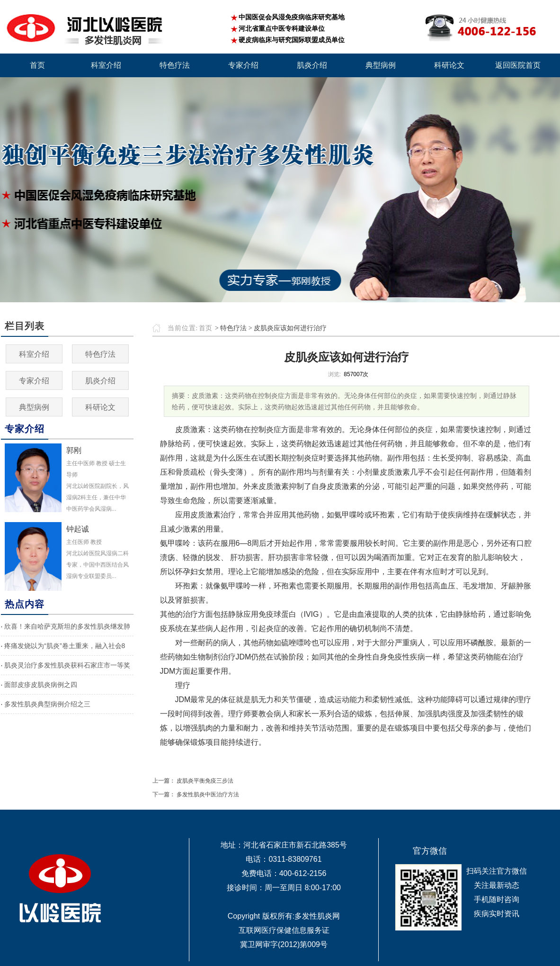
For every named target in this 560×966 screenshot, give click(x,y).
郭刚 (74, 450)
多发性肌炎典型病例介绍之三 (47, 704)
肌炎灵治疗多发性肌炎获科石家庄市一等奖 (67, 665)
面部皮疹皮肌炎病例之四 (41, 685)
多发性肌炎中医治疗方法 (208, 794)
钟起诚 (78, 529)
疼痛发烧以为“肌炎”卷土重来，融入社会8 (65, 646)
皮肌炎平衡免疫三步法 (205, 781)
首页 (205, 328)
